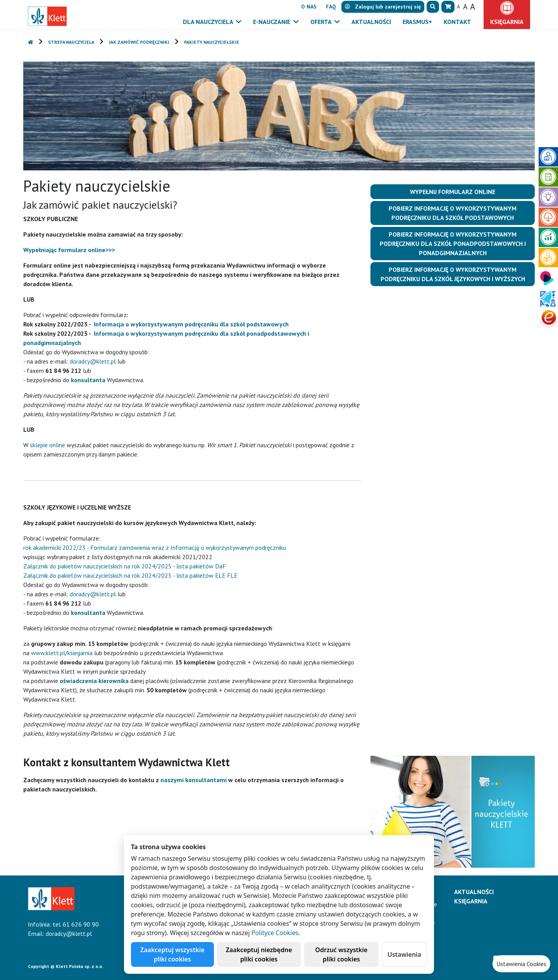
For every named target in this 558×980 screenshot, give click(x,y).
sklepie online (47, 445)
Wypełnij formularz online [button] (453, 192)
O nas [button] (309, 7)
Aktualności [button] (371, 22)
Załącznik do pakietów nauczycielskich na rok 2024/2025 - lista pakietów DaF (125, 566)
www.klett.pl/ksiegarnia (62, 653)
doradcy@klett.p (92, 361)
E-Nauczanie (272, 22)
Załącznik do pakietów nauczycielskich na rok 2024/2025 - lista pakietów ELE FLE (130, 575)
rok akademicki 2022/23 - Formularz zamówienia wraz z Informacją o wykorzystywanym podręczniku (155, 547)
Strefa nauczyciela (71, 42)
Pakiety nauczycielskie (212, 42)
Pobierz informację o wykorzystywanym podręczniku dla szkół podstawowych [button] (453, 213)
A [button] (458, 7)
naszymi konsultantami (194, 780)
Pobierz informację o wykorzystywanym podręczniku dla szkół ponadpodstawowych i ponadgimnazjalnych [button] (453, 244)
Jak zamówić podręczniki (139, 42)
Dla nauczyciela (209, 22)
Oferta (322, 22)
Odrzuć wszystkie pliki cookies (341, 954)
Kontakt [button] (457, 22)
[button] (433, 7)
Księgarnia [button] (507, 22)
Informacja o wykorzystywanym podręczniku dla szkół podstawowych (191, 324)
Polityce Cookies (275, 933)
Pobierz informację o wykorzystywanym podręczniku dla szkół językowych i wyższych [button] (453, 274)
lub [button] (383, 7)
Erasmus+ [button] (417, 22)
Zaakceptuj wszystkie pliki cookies (172, 954)
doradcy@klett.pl (69, 934)
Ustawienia (404, 954)
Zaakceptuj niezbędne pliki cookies (259, 954)
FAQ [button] (331, 7)
